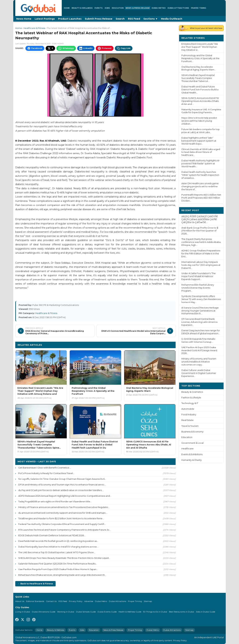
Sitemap (148, 601)
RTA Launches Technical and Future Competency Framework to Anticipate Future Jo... (64, 530)
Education (118, 8)
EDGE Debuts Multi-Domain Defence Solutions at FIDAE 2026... (52, 535)
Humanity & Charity (192, 460)
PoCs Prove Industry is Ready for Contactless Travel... (46, 473)
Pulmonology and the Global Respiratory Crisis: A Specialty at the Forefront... (200, 58)
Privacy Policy (76, 601)
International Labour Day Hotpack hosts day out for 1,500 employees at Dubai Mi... (201, 265)
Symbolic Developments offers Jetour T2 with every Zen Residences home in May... (201, 299)
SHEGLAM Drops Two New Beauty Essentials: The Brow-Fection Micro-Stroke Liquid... (64, 558)
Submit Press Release (99, 19)
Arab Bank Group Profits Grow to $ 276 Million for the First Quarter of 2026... (200, 231)
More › (217, 38)
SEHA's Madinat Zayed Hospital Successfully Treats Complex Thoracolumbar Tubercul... (198, 78)
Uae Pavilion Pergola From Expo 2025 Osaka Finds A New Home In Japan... (58, 569)
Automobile (188, 409)
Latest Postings (45, 19)
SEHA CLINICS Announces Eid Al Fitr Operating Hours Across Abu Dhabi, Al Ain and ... (200, 101)
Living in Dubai (23, 612)
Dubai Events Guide (107, 612)
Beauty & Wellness (82, 8)
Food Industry (189, 415)
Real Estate (187, 420)
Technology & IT (190, 403)
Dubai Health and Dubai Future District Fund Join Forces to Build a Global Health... (200, 90)
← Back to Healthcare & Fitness (35, 584)
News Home (24, 19)
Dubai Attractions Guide (44, 612)
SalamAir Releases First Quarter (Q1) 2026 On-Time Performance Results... (58, 564)
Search (120, 19)
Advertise (89, 601)
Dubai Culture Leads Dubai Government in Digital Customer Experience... (199, 373)
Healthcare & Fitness (34, 28)
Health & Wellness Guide (130, 612)
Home (67, 8)
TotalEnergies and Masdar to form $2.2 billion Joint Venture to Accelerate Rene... (61, 518)
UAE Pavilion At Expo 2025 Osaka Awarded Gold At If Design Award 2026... (199, 350)
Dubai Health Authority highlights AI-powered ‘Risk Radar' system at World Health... (201, 164)
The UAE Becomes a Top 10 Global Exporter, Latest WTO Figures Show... (57, 552)
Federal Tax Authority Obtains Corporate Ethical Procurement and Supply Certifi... (62, 524)
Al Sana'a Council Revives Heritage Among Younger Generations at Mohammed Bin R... (200, 311)
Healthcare (187, 449)
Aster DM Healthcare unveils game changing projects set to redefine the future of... (200, 186)
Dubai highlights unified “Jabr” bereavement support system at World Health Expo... (199, 141)
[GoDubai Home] (39, 8)
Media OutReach (172, 19)
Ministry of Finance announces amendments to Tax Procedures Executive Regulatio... (64, 507)
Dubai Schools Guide (86, 612)
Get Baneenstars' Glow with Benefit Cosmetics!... (44, 468)
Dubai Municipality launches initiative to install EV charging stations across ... (58, 547)
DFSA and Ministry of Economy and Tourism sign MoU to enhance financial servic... (62, 485)
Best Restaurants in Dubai (181, 612)
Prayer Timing (199, 8)
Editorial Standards (35, 601)
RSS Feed (134, 19)
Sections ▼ (151, 19)
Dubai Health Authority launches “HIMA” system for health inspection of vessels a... (200, 175)
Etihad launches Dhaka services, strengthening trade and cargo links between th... (62, 575)
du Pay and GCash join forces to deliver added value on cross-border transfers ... (61, 490)
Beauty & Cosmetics (192, 392)
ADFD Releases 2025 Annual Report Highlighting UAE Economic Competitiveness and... (65, 496)
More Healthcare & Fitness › (156, 345)
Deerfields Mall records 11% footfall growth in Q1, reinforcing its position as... (58, 541)
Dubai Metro (159, 8)
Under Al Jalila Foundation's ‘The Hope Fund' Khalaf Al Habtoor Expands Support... (199, 276)
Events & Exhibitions (192, 454)
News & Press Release (138, 8)
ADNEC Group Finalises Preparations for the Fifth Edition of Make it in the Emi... (201, 254)
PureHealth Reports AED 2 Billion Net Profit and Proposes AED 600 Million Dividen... (201, 198)
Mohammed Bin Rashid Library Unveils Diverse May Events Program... (198, 288)
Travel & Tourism (190, 426)
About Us (20, 601)
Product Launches (70, 19)
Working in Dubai (66, 612)
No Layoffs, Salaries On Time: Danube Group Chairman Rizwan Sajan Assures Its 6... (62, 479)
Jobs (107, 8)
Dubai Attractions (178, 8)
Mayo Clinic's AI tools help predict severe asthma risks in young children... (199, 121)
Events (99, 8)
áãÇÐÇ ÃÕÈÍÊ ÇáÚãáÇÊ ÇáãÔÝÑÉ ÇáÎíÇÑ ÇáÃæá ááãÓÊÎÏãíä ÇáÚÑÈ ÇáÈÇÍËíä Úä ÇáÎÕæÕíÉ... (200, 219)
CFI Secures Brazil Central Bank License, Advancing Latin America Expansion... (199, 322)
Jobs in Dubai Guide (205, 612)
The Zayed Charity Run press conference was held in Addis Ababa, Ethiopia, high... (201, 242)
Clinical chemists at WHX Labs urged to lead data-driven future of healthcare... (201, 152)
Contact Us (51, 601)
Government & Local (192, 443)
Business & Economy (192, 432)
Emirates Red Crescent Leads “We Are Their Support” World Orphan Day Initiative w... (200, 47)
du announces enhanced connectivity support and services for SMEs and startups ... (63, 513)
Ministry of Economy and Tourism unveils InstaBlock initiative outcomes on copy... (199, 362)
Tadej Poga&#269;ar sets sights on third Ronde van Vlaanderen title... (55, 501)
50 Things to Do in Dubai (155, 612)
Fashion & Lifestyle (191, 398)
